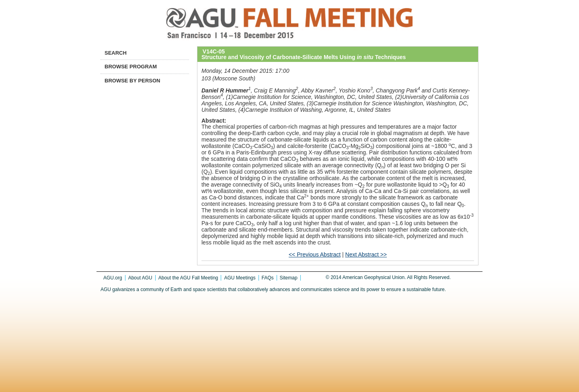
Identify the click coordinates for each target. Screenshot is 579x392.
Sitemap (289, 278)
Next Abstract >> (366, 254)
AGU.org (113, 278)
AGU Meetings (240, 278)
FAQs (268, 278)
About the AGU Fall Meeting (188, 278)
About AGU (140, 278)
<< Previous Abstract (315, 254)
